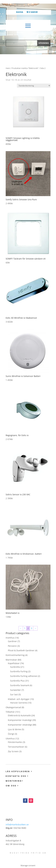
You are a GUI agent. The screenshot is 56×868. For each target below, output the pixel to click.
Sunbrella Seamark (20, 685)
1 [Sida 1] (25, 628)
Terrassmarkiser (16, 747)
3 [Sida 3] (32, 628)
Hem (8, 68)
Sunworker (16, 690)
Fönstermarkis (15, 742)
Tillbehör (10, 712)
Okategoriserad (13, 707)
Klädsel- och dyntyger (19, 699)
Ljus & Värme (14, 729)
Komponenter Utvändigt (20, 725)
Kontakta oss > (17, 776)
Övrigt (11, 734)
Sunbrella (15, 667)
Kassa (20, 12)
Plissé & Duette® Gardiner (21, 650)
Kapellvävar (14, 663)
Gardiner (12, 641)
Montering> (15, 781)
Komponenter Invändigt (20, 720)
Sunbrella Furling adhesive (24, 676)
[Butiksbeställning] (34, 86)
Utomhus (10, 738)
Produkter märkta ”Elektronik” (25, 68)
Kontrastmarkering (15, 655)
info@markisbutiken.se (17, 824)
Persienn (12, 646)
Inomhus (10, 638)
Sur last (14, 694)
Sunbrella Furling (19, 671)
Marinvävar (11, 660)
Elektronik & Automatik (19, 715)
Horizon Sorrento (19, 703)
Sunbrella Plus (17, 681)
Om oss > (12, 786)
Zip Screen (13, 751)
